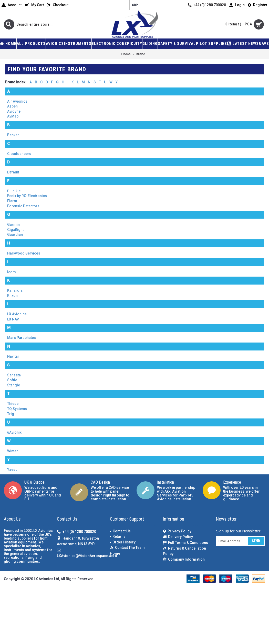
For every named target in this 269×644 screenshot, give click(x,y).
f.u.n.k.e (14, 191)
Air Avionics (17, 101)
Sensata (14, 375)
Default (13, 172)
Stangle (14, 385)
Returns (118, 536)
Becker (13, 135)
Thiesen (14, 404)
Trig (11, 414)
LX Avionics (17, 314)
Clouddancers (19, 154)
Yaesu (12, 470)
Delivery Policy (178, 537)
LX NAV (13, 319)
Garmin (13, 225)
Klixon (12, 296)
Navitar (13, 356)
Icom (12, 272)
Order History (123, 542)
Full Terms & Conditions (185, 543)
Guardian (15, 235)
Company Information (184, 559)
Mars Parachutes (22, 338)
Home (115, 553)
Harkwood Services (24, 253)
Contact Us (120, 531)
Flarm (12, 201)
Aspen (12, 106)
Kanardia (15, 290)
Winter (13, 451)
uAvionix (14, 432)
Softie (12, 380)
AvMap (13, 116)
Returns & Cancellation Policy (184, 551)
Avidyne (14, 111)
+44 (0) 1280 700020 (76, 532)
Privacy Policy (177, 531)
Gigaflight (15, 230)
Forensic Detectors (23, 206)
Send (256, 541)
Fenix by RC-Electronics (27, 196)
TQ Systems (17, 409)
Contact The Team (127, 548)
